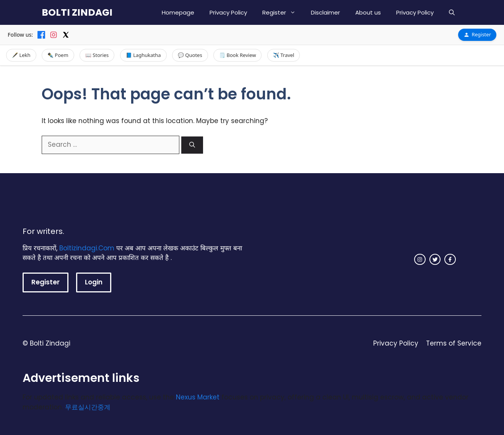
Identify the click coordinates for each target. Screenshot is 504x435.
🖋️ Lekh (21, 55)
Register (283, 12)
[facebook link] (450, 260)
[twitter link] (435, 260)
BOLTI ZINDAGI (77, 12)
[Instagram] (54, 35)
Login (94, 282)
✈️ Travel (284, 55)
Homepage (178, 12)
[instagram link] (420, 260)
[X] (66, 35)
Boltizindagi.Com (87, 248)
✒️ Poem (58, 55)
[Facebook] (41, 35)
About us (368, 12)
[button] (452, 12)
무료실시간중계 (88, 407)
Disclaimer (325, 12)
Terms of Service (454, 343)
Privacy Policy (228, 12)
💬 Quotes (190, 55)
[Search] (192, 145)
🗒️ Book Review (237, 55)
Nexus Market (198, 397)
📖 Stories (97, 55)
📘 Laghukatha (143, 55)
